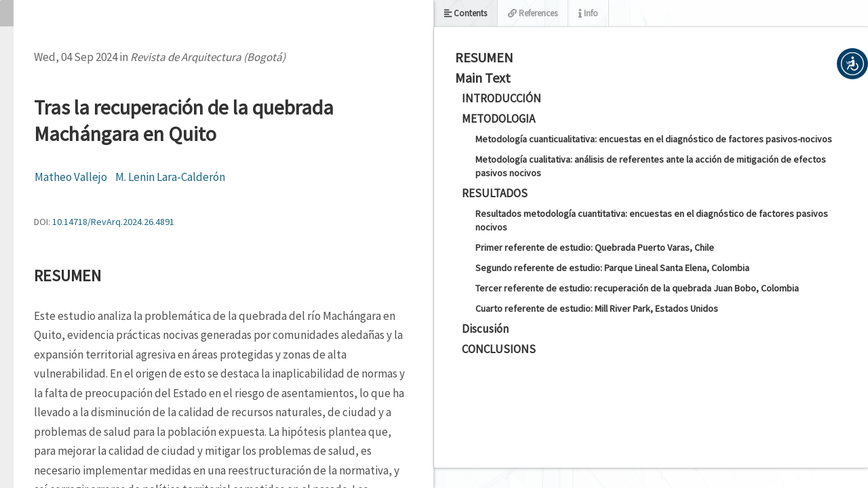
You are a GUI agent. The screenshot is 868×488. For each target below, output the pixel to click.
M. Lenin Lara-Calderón (170, 177)
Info (588, 13)
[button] (852, 64)
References (533, 13)
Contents (466, 13)
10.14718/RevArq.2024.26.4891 (113, 222)
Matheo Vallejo (71, 177)
